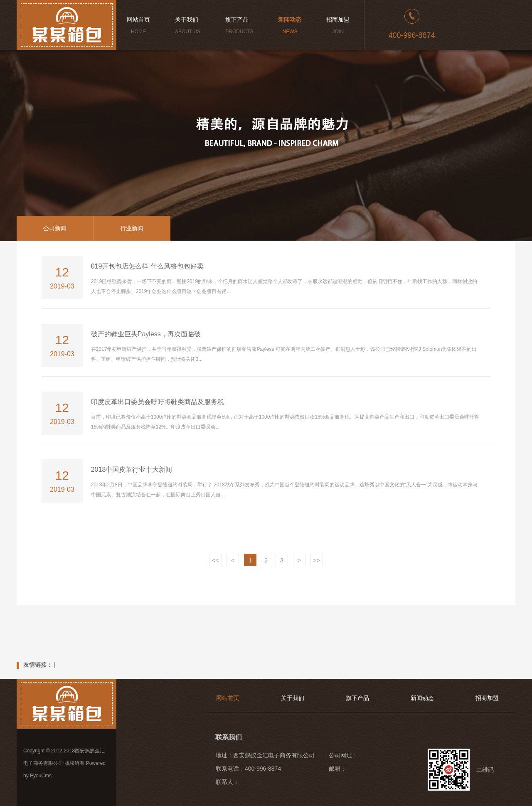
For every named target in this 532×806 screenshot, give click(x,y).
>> (317, 560)
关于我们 (293, 698)
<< (215, 560)
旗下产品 (357, 698)
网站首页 (228, 698)
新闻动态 (422, 698)
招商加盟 (487, 698)
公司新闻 (55, 228)
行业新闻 (132, 228)
